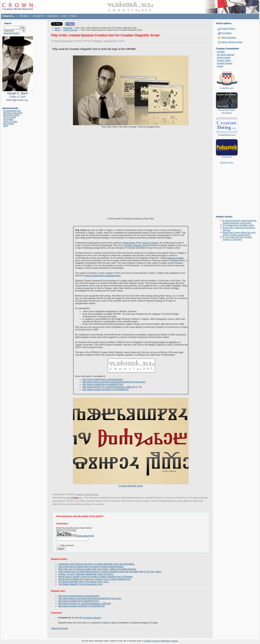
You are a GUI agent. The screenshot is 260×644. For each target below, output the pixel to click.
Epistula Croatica (175, 258)
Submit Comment (59, 628)
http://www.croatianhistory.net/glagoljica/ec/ (79, 596)
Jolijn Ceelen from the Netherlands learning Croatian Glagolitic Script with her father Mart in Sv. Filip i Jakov (110, 572)
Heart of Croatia (10, 121)
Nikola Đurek (129, 243)
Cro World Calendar (226, 55)
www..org (74, 498)
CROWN (221, 52)
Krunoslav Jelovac (91, 618)
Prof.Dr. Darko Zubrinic (64, 41)
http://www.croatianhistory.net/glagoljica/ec (103, 379)
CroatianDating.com (12, 111)
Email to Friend (228, 28)
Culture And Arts (70, 30)
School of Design (150, 243)
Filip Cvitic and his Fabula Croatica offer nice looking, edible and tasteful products (97, 569)
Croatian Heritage (225, 63)
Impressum (53, 16)
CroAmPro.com (227, 88)
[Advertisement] (227, 192)
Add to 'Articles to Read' (232, 42)
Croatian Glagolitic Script (136, 245)
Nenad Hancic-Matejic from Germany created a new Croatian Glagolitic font (94, 579)
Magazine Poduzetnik (13, 113)
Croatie (220, 66)
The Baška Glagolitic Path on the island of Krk (80, 584)
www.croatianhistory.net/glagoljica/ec (103, 276)
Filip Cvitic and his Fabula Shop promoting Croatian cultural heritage (91, 567)
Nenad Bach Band (11, 115)
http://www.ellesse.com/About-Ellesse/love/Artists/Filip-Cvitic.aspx (114, 382)
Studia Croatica (224, 57)
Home (57, 28)
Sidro (6, 126)
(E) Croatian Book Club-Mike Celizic (238, 225)
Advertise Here (227, 163)
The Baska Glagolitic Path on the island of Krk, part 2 (84, 582)
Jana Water (8, 119)
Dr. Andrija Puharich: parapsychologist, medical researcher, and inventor (240, 222)
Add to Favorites (229, 37)
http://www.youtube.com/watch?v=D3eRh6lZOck (106, 389)
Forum (73, 16)
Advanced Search (11, 33)
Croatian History (224, 60)
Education (68, 28)
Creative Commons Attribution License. (161, 641)
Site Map (24, 16)
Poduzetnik (227, 157)
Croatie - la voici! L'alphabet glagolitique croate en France (86, 574)
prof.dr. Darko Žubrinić (88, 494)
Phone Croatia (10, 117)
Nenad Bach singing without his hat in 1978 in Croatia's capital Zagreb (239, 234)
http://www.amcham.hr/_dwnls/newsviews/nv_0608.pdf (109, 387)
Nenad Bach (9, 124)
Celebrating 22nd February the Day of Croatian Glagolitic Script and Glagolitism (96, 564)
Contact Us (38, 16)
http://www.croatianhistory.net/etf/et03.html (103, 384)
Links (64, 16)
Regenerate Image (85, 536)
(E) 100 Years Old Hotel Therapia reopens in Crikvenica (237, 238)
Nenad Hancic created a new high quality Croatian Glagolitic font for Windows (95, 577)
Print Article (226, 33)
